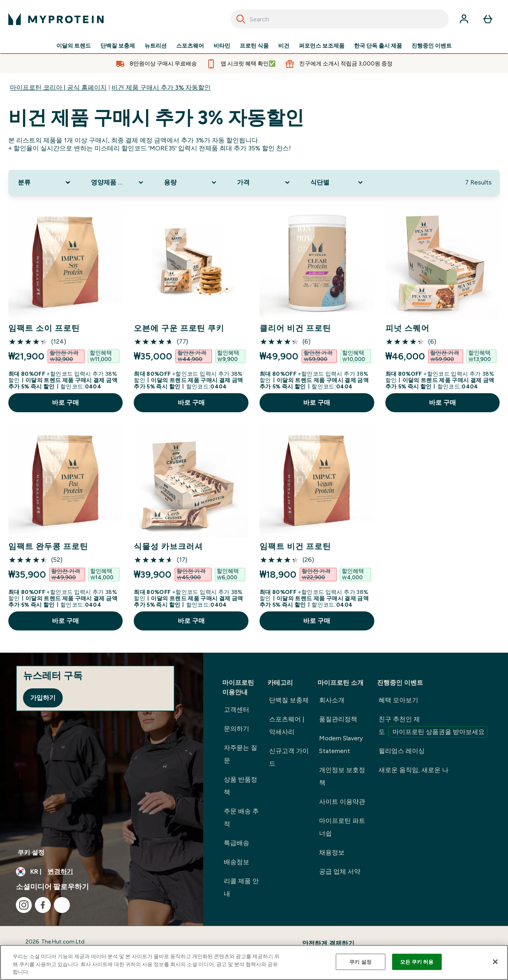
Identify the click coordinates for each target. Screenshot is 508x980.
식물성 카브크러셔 (168, 546)
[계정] (464, 19)
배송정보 (237, 862)
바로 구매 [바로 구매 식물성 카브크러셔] (191, 621)
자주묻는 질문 (241, 754)
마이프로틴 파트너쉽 (342, 827)
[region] (254, 962)
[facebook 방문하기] (43, 905)
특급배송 (237, 843)
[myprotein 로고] (56, 19)
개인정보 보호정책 (342, 776)
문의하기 (237, 729)
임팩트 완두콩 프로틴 (48, 546)
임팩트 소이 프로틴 (44, 328)
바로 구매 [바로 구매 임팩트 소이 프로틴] (65, 403)
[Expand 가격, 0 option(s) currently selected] (264, 183)
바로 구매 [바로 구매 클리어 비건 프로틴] (317, 403)
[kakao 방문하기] (62, 905)
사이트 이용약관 (342, 802)
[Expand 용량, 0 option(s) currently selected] (191, 183)
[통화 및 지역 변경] (102, 872)
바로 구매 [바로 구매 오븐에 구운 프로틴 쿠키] (191, 403)
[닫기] (495, 962)
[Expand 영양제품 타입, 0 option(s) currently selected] (118, 183)
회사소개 (332, 700)
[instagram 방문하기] (24, 905)
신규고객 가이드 (289, 757)
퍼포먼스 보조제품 (322, 46)
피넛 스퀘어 (407, 328)
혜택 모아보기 (398, 700)
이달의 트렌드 (74, 46)
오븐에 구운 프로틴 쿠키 (179, 328)
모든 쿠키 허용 (417, 962)
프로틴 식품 (254, 46)
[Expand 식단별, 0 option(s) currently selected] (337, 183)
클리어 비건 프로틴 (295, 328)
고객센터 (237, 710)
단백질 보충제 (118, 46)
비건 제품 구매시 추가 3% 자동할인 (161, 87)
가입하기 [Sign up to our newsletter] (43, 698)
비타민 (222, 46)
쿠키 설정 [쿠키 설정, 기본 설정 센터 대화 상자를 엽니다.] (360, 962)
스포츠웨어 (190, 46)
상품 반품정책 (241, 786)
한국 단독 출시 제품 (378, 46)
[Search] (241, 19)
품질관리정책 (338, 719)
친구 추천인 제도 (433, 726)
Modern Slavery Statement (341, 745)
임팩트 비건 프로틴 (295, 546)
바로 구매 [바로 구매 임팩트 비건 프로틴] (317, 621)
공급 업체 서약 (340, 871)
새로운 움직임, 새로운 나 (414, 770)
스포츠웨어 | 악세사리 (287, 725)
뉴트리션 (156, 46)
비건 (284, 46)
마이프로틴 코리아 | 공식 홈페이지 (58, 87)
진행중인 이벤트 (432, 46)
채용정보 (332, 852)
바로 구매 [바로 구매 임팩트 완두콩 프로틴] (65, 621)
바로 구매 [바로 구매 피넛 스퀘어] (443, 403)
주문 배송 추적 (241, 818)
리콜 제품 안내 (241, 887)
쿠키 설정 (31, 852)
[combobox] (340, 19)
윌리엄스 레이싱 (402, 751)
